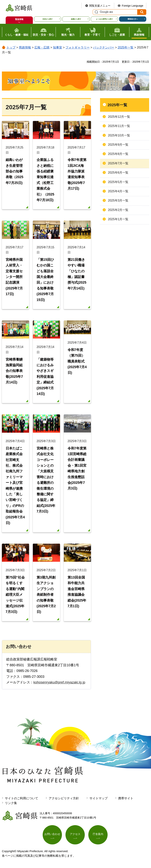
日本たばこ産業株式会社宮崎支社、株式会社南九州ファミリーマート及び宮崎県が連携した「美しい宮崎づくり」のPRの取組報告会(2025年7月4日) (15, 487)
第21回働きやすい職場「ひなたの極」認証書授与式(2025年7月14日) (77, 275)
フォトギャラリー (78, 47)
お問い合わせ (52, 836)
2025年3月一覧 (118, 200)
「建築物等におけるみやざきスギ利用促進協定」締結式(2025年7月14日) (45, 378)
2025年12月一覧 (119, 117)
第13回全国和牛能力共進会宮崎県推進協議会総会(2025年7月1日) (77, 594)
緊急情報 (19, 19)
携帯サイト (126, 801)
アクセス (75, 836)
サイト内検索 (96, 12)
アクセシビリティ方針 (64, 801)
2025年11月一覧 (119, 126)
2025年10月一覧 (119, 135)
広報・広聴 (42, 47)
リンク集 (11, 805)
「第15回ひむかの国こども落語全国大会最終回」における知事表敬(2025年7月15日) (45, 280)
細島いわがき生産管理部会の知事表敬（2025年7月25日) (15, 172)
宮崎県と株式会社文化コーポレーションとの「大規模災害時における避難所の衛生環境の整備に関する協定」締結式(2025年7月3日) (46, 481)
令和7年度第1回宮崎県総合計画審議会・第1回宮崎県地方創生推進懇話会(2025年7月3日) (77, 470)
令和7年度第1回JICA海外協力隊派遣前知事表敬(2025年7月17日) (77, 174)
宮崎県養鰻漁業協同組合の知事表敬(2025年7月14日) (14, 372)
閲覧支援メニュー (100, 6)
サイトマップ (99, 801)
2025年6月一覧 (118, 173)
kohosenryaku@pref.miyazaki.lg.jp (59, 685)
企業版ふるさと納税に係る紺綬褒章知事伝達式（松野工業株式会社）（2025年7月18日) (45, 180)
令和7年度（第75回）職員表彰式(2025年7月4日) (77, 362)
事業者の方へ (133, 19)
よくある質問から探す (104, 19)
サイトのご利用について (22, 801)
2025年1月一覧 (118, 219)
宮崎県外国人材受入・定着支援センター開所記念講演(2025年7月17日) (14, 278)
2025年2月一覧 (118, 210)
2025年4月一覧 (118, 191)
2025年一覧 (126, 47)
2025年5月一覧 (118, 182)
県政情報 (25, 47)
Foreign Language (133, 6)
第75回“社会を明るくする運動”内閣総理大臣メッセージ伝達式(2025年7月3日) (15, 597)
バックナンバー (104, 47)
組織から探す (76, 19)
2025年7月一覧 (118, 163)
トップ (11, 47)
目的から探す (48, 19)
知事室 (58, 47)
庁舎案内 (98, 836)
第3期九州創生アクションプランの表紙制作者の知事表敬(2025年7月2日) (46, 597)
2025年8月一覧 (118, 154)
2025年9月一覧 (118, 145)
